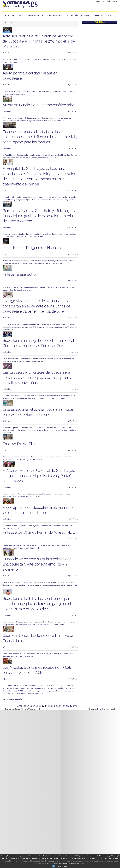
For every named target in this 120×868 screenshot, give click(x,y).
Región (85, 15)
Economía (73, 15)
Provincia (34, 15)
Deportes (98, 15)
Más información (62, 866)
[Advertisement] (94, 32)
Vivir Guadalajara (53, 15)
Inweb (101, 709)
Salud (110, 15)
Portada (10, 15)
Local (21, 15)
